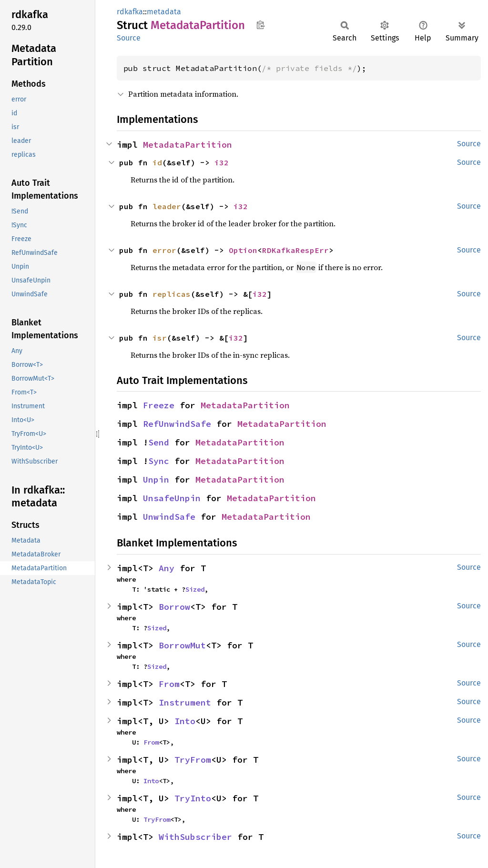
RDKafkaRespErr (295, 250)
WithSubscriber (195, 837)
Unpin (156, 479)
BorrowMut (182, 645)
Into (185, 721)
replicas (172, 294)
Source (129, 38)
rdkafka (130, 12)
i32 (222, 162)
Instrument (185, 702)
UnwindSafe (169, 517)
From (169, 684)
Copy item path (260, 25)
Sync (159, 461)
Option (243, 250)
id (157, 162)
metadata (164, 12)
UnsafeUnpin (172, 498)
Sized (195, 589)
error (164, 250)
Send (159, 442)
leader (167, 206)
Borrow (174, 607)
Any (167, 568)
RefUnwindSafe (177, 424)
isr (160, 338)
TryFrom (193, 760)
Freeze (159, 405)
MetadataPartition (188, 145)
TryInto (193, 798)
